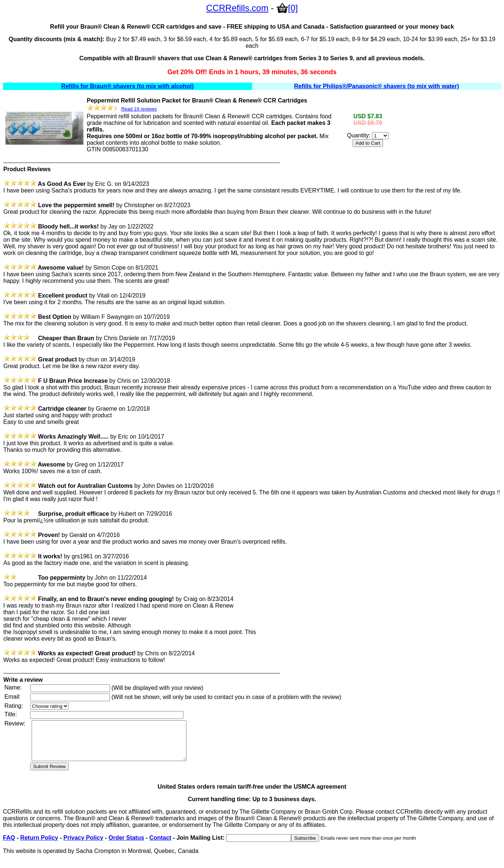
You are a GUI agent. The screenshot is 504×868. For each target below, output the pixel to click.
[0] (287, 8)
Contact (160, 845)
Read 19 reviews (139, 109)
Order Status (126, 845)
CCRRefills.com (237, 8)
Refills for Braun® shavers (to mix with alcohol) (128, 86)
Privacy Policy (83, 845)
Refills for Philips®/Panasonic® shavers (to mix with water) (377, 86)
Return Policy (39, 845)
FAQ (9, 845)
